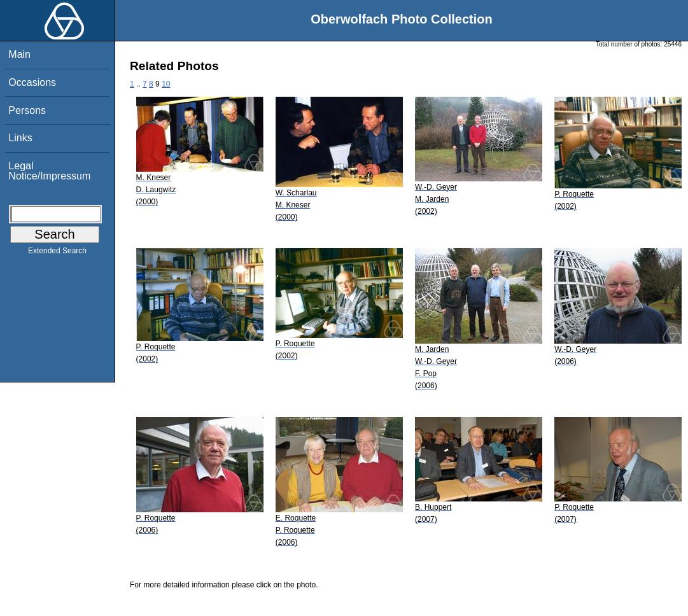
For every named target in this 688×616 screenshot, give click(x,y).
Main (19, 54)
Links (20, 138)
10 (166, 84)
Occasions (32, 82)
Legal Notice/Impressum (49, 171)
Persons (27, 110)
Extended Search (57, 253)
